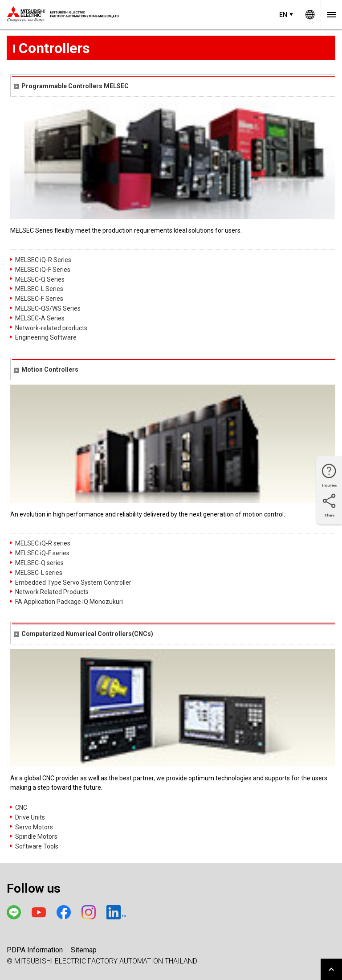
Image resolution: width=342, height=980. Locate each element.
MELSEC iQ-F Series (43, 270)
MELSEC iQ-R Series (43, 260)
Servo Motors (34, 827)
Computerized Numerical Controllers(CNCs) (83, 634)
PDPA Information (35, 950)
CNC (21, 808)
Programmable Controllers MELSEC (71, 86)
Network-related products (51, 328)
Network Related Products (52, 592)
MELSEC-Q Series (40, 279)
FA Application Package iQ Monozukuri (69, 602)
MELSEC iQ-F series (42, 553)
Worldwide (310, 14)
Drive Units (30, 817)
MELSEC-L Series (39, 289)
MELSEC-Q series (39, 563)
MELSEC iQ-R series (43, 543)
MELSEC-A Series (40, 318)
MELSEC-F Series (39, 299)
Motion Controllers (46, 369)
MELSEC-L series (39, 573)
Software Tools (37, 846)
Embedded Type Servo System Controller (73, 582)
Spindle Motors (36, 836)
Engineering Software (46, 337)
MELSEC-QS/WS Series (48, 308)
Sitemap (84, 950)
